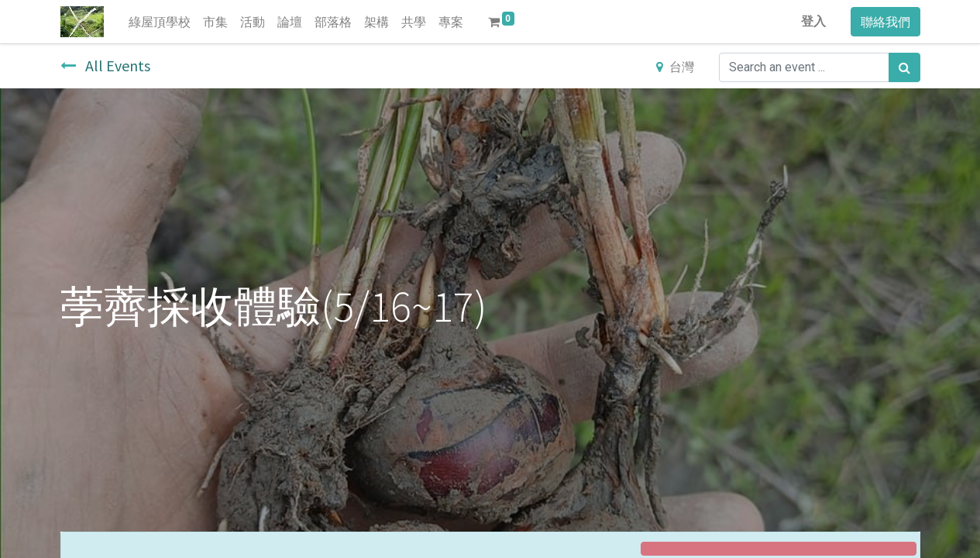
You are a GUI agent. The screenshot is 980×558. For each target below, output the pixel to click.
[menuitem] (160, 22)
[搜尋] (904, 67)
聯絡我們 (885, 22)
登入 (813, 21)
